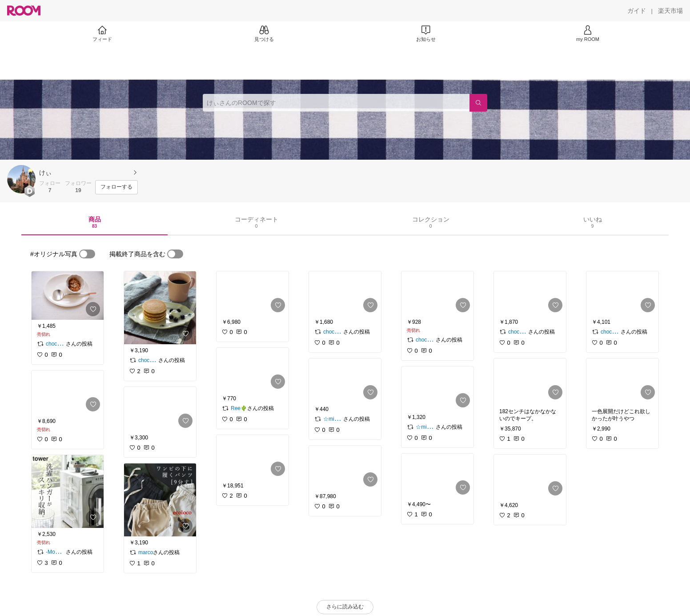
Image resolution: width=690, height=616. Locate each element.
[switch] (87, 254)
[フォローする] (116, 187)
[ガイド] (637, 11)
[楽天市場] (670, 11)
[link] (68, 296)
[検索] (478, 103)
